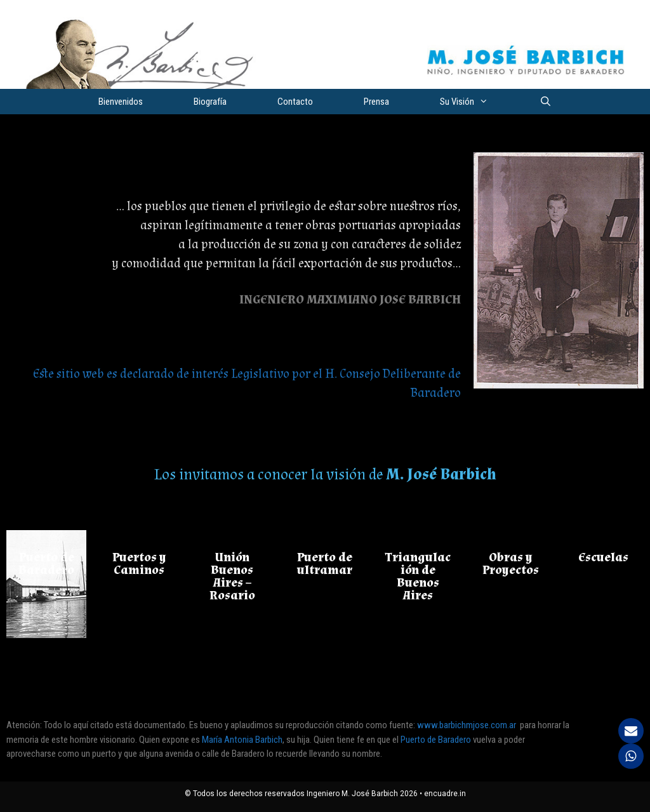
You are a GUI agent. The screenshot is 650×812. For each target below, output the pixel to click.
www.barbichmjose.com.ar (467, 725)
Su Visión (477, 102)
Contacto (295, 102)
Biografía (210, 102)
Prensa (376, 102)
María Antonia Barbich (242, 740)
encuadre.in (445, 794)
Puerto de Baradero (437, 740)
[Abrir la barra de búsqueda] (545, 102)
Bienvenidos (121, 102)
